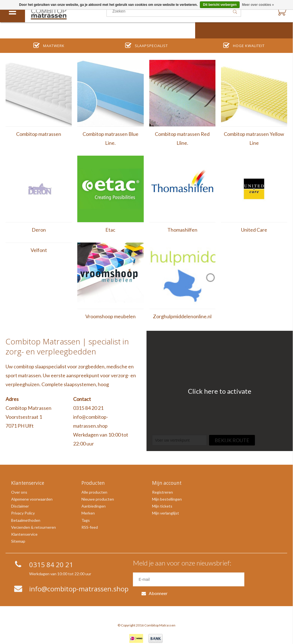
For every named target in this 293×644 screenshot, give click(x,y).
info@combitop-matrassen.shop (91, 421)
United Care (254, 230)
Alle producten (94, 492)
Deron (39, 230)
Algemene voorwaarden (32, 499)
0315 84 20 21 (88, 408)
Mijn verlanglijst (166, 513)
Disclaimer (20, 506)
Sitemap (18, 541)
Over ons (19, 492)
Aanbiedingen (94, 506)
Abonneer (263, 579)
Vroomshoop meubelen (111, 316)
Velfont (39, 250)
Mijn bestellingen (167, 499)
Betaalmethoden (26, 520)
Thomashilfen (182, 230)
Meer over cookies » (258, 5)
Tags (86, 520)
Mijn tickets (162, 506)
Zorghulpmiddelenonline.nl (182, 316)
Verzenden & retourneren (33, 527)
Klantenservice (24, 534)
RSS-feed (90, 527)
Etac (110, 230)
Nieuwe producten (98, 499)
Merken (88, 513)
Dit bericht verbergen (220, 5)
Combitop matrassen (39, 134)
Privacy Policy (23, 513)
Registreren (162, 492)
